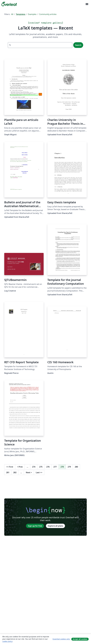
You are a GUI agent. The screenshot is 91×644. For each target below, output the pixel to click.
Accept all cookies (80, 639)
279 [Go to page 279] (69, 467)
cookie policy (7, 641)
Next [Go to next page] (29, 472)
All (12, 14)
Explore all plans (55, 526)
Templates (21, 14)
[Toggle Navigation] (87, 4)
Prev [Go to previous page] (20, 467)
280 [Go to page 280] (76, 467)
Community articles (48, 14)
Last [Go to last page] (39, 472)
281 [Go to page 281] (8, 472)
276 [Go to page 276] (48, 467)
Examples (32, 14)
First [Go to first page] (10, 467)
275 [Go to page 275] (41, 467)
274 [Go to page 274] (34, 467)
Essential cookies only (61, 639)
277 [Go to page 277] (55, 467)
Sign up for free (35, 526)
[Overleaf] (9, 4)
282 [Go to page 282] (15, 472)
